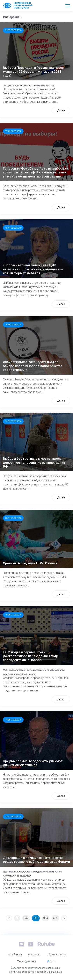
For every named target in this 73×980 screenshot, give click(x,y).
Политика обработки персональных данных (36, 972)
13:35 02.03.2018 (13, 421)
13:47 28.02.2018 (13, 816)
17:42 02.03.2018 (13, 131)
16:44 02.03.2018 (13, 228)
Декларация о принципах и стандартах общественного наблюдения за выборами (36, 860)
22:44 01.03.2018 (13, 518)
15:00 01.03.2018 (13, 615)
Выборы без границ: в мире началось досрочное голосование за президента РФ (34, 462)
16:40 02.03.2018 (13, 325)
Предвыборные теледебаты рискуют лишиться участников (33, 763)
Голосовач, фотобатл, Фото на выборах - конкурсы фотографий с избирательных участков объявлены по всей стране (36, 172)
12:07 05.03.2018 (13, 30)
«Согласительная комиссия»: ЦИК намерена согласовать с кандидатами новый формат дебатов (33, 269)
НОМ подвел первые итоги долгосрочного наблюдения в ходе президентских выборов (31, 656)
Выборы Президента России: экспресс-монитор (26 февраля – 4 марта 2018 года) (34, 72)
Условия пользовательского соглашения (36, 968)
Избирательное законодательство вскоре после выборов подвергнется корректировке (33, 366)
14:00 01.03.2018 (13, 720)
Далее (61, 110)
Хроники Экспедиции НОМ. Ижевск (30, 563)
